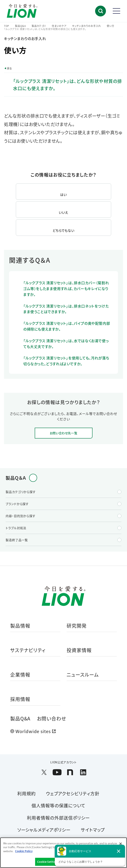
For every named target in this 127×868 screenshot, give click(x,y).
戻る (9, 68)
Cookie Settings (48, 862)
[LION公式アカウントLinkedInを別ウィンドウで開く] (83, 772)
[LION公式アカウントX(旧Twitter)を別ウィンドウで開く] (44, 772)
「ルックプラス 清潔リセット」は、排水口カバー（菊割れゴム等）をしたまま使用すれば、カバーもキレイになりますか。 (66, 289)
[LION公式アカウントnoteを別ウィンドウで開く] (70, 772)
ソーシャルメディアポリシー (44, 830)
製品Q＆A (20, 26)
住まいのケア (59, 26)
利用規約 (26, 793)
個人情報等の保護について (58, 805)
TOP (7, 26)
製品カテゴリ (39, 26)
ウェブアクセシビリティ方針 (73, 793)
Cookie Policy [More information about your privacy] (24, 851)
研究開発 (77, 626)
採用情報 (20, 699)
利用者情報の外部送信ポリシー (58, 818)
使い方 (110, 26)
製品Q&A (20, 718)
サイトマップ (93, 830)
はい (63, 194)
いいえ (63, 212)
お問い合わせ (52, 718)
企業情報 (20, 675)
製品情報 (20, 626)
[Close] (121, 844)
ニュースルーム (83, 675)
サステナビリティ (28, 650)
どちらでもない (64, 230)
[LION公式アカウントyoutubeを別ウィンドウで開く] (57, 772)
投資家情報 (79, 650)
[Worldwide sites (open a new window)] (64, 731)
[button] (101, 11)
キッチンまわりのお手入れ (86, 26)
